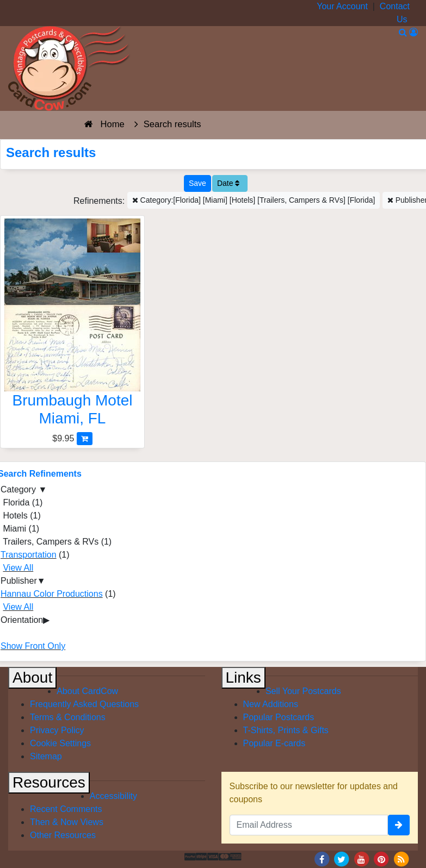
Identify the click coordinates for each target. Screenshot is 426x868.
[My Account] (413, 32)
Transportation (29, 555)
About (32, 677)
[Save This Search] (197, 183)
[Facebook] (322, 858)
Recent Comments (66, 809)
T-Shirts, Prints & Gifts (286, 730)
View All (18, 568)
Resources (49, 782)
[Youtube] (361, 858)
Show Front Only (33, 646)
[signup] (399, 825)
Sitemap (46, 756)
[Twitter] (342, 858)
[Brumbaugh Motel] (72, 325)
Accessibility (113, 796)
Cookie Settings (60, 743)
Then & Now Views (67, 822)
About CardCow (87, 691)
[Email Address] (309, 825)
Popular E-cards (274, 743)
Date (228, 183)
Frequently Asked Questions (84, 704)
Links (243, 677)
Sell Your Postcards (303, 691)
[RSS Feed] (401, 858)
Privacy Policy (57, 730)
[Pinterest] (381, 858)
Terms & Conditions (68, 717)
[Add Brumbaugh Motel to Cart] (85, 438)
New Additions (271, 704)
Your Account (342, 6)
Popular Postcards (279, 717)
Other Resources (63, 835)
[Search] (403, 32)
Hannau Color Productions (52, 594)
